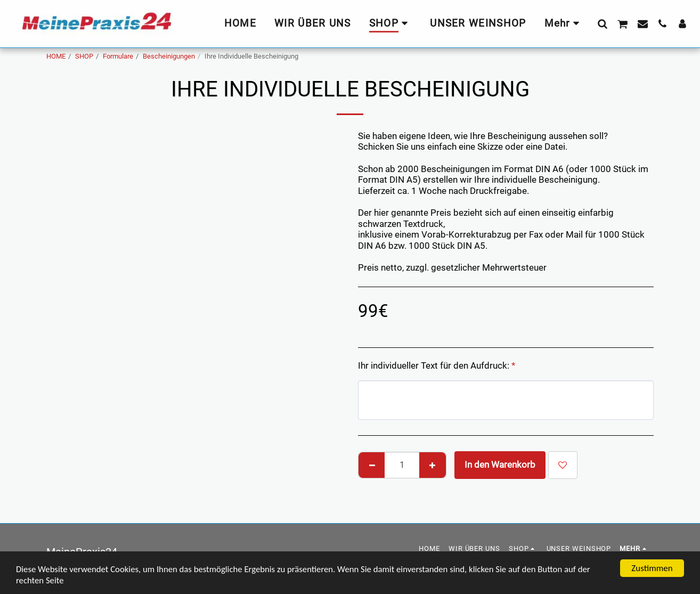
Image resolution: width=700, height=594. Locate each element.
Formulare (118, 56)
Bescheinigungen (169, 56)
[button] (602, 23)
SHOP (84, 56)
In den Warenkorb (500, 465)
